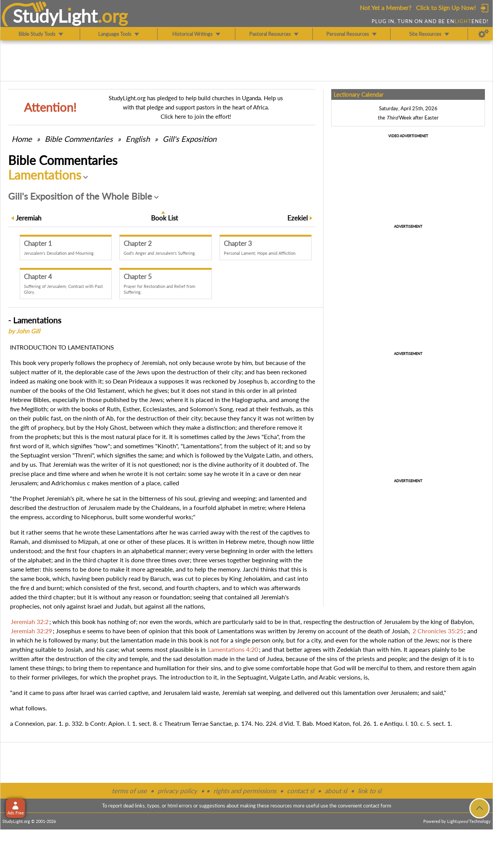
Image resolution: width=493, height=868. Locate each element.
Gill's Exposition (189, 139)
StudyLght (55, 16)
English (138, 139)
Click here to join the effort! (196, 116)
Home (22, 139)
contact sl (300, 791)
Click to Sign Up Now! (446, 8)
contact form (377, 806)
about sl (336, 791)
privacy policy (177, 791)
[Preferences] (484, 34)
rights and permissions (245, 791)
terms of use (129, 791)
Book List (164, 218)
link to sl (370, 791)
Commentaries (79, 139)
